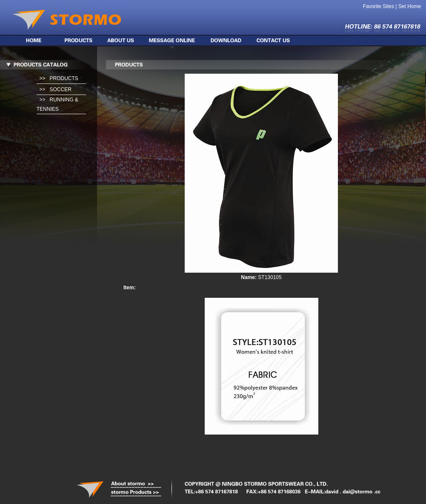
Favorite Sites (379, 6)
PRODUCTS (64, 78)
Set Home (410, 6)
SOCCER (60, 89)
